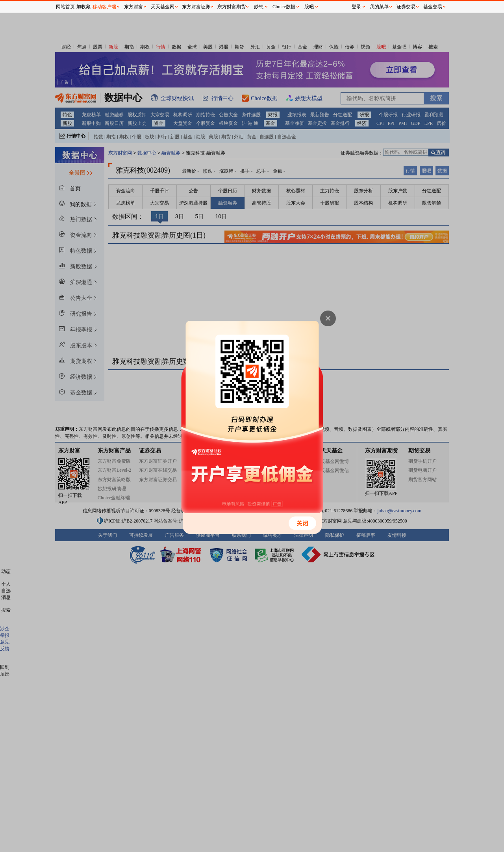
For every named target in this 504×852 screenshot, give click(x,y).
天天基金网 (163, 7)
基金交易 (433, 7)
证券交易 (406, 7)
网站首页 (65, 7)
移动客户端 (104, 7)
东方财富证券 (196, 7)
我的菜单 (379, 7)
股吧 (309, 7)
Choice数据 (284, 7)
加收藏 (83, 7)
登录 (356, 7)
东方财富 (133, 7)
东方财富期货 (232, 7)
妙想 (259, 7)
